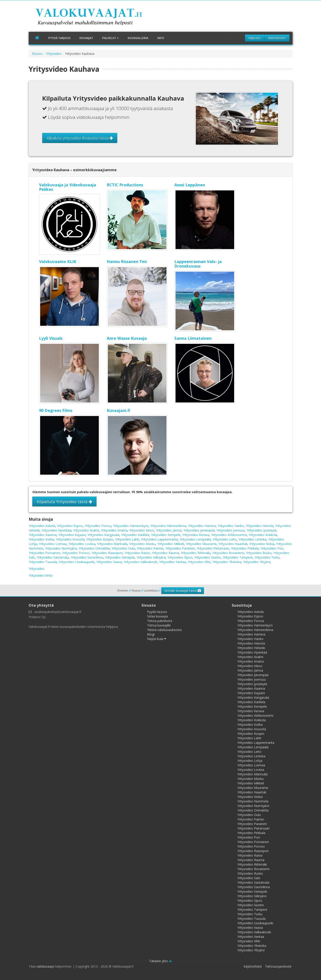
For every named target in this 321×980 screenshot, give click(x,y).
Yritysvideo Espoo (70, 526)
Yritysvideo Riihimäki (195, 553)
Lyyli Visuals (51, 338)
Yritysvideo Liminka (252, 539)
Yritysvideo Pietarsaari (213, 548)
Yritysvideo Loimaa (53, 544)
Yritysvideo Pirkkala (245, 548)
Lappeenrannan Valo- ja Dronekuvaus (198, 264)
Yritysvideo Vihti (199, 562)
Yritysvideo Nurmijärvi (61, 548)
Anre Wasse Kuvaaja (127, 338)
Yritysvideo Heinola (260, 526)
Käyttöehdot (253, 966)
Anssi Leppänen (190, 185)
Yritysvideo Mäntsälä (112, 544)
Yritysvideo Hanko (231, 526)
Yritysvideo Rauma (165, 553)
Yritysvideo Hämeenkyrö (131, 526)
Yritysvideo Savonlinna (87, 557)
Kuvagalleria (138, 38)
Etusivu (37, 54)
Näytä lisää (157, 639)
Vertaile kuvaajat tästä (183, 591)
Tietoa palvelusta (160, 621)
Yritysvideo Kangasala (103, 535)
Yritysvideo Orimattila (94, 548)
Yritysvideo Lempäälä (195, 539)
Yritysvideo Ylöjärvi (257, 562)
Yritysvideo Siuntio (208, 557)
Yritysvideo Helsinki (251, 648)
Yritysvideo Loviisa (82, 544)
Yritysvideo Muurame (201, 544)
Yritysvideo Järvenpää (199, 530)
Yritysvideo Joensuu (231, 530)
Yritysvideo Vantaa (172, 562)
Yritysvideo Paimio (150, 548)
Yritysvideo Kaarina (43, 535)
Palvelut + (110, 38)
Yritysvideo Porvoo (76, 553)
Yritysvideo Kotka (41, 539)
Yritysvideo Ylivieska (227, 562)
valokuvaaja (45, 966)
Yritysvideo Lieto (225, 539)
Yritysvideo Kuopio (100, 539)
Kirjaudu (255, 38)
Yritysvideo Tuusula (43, 562)
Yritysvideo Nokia (262, 544)
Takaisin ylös (160, 961)
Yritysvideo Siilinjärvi (151, 557)
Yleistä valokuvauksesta (164, 630)
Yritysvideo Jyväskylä (261, 530)
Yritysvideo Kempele (166, 535)
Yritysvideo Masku (142, 544)
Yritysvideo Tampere (238, 557)
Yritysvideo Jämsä (169, 530)
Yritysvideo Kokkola (263, 535)
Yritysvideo (54, 54)
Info (161, 38)
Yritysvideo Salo (249, 878)
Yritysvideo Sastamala (53, 557)
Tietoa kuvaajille (159, 625)
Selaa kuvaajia (157, 616)
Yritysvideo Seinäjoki (120, 557)
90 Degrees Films (56, 410)
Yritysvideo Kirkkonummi (229, 535)
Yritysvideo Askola (42, 526)
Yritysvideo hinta (41, 575)
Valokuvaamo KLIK (58, 261)
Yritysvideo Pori (272, 548)
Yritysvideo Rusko (259, 553)
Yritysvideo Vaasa (109, 562)
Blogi (151, 634)
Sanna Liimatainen (193, 338)
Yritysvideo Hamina (202, 526)
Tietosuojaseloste (278, 966)
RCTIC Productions (125, 185)
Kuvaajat (86, 38)
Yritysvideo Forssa (98, 526)
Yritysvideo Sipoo (180, 557)
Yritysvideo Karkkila (135, 535)
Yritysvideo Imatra (114, 530)
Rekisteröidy (277, 38)
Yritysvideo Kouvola (70, 539)
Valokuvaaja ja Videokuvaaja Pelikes (68, 187)
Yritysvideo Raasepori (107, 553)
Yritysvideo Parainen (180, 548)
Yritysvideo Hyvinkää (56, 530)
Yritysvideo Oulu (123, 548)
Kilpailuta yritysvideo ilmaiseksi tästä (80, 138)
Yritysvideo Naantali (233, 544)
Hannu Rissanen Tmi (127, 261)
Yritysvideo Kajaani (72, 535)
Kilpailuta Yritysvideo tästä (64, 502)
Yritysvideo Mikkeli (171, 544)
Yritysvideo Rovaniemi (228, 553)
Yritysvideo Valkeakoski (140, 562)
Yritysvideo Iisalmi (86, 530)
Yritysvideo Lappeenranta (159, 539)
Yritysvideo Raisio (137, 553)
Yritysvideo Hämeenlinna (168, 526)
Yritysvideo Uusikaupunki (77, 562)
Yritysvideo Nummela (253, 801)
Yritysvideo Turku (267, 557)
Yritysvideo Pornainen (44, 553)
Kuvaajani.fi (118, 410)
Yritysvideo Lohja (250, 761)
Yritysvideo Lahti (127, 539)
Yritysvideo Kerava (196, 535)
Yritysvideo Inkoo (142, 530)
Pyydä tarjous (59, 38)
